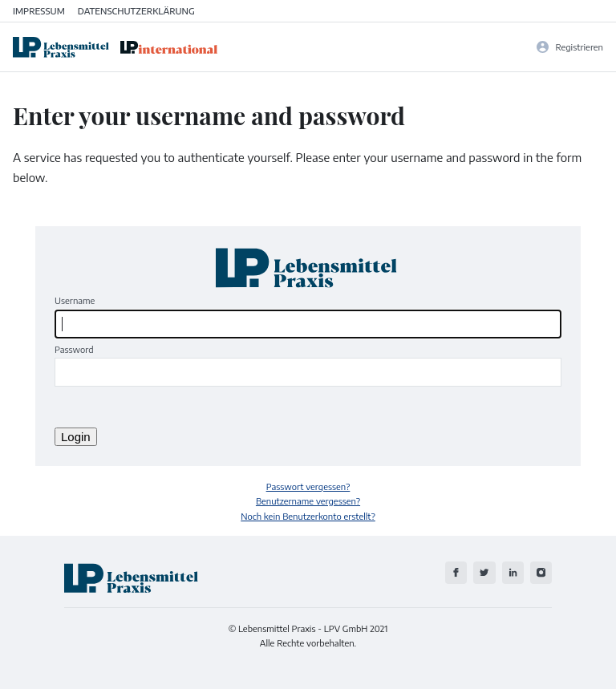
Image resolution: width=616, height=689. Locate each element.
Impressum (39, 10)
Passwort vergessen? (308, 486)
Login (76, 437)
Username (75, 300)
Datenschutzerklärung (136, 10)
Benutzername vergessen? (308, 501)
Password (74, 349)
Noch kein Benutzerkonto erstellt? (308, 516)
